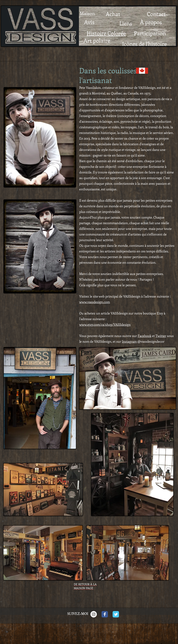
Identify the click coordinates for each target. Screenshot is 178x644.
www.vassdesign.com (95, 302)
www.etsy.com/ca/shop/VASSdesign (105, 324)
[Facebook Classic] (105, 614)
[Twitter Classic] (116, 614)
